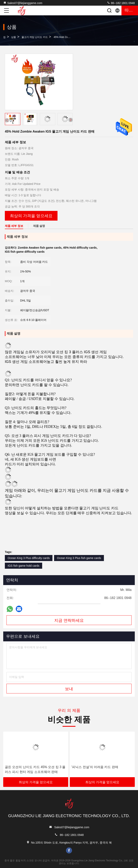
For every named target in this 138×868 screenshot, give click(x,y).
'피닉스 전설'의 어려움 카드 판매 (95, 767)
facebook (69, 850)
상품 (14, 37)
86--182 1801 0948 (121, 3)
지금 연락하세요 (69, 620)
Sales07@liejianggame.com (23, 3)
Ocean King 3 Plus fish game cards (79, 558)
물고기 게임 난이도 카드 (35, 37)
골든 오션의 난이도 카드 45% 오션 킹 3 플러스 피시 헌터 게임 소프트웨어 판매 (35, 769)
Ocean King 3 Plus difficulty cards (29, 558)
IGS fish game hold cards (24, 566)
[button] (71, 120)
